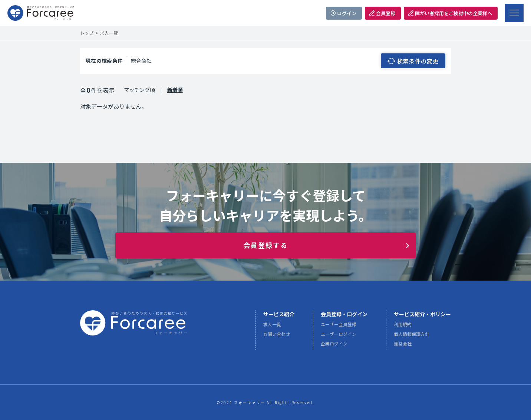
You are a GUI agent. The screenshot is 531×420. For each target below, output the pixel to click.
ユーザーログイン (339, 336)
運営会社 (403, 346)
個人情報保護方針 (412, 336)
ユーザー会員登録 (339, 326)
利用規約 (403, 326)
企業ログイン (334, 346)
